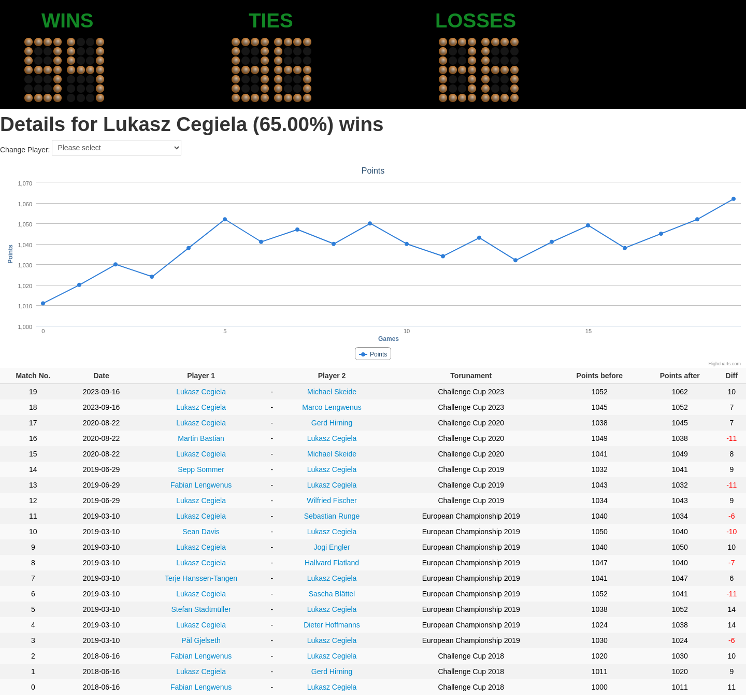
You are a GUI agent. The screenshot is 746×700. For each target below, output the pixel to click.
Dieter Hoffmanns (332, 625)
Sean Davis (201, 532)
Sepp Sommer (201, 469)
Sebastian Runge (332, 516)
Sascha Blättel (332, 594)
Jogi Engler (332, 547)
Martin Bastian (201, 438)
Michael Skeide (332, 392)
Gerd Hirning (332, 423)
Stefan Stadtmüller (201, 609)
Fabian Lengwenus (201, 485)
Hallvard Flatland (332, 563)
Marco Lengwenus (332, 407)
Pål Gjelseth (201, 640)
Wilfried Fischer (332, 501)
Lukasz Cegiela (201, 392)
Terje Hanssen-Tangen (201, 578)
